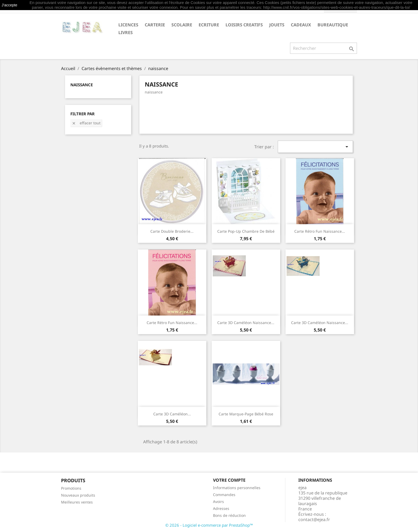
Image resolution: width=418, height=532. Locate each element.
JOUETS (277, 25)
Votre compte (229, 480)
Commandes (224, 495)
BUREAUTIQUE (333, 25)
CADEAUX (301, 25)
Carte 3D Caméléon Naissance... (246, 323)
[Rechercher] (323, 48)
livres (126, 32)
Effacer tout (86, 123)
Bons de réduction (229, 515)
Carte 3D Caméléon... (172, 414)
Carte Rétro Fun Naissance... (320, 231)
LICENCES (128, 25)
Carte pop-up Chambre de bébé (246, 231)
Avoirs (218, 502)
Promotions (71, 488)
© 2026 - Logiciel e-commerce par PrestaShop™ (209, 525)
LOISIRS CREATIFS (244, 25)
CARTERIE (155, 25)
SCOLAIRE (182, 25)
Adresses (221, 508)
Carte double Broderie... (172, 231)
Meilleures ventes (77, 502)
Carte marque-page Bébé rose (246, 414)
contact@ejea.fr (314, 519)
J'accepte (9, 5)
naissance (82, 85)
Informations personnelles (237, 488)
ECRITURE (209, 25)
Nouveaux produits (78, 495)
